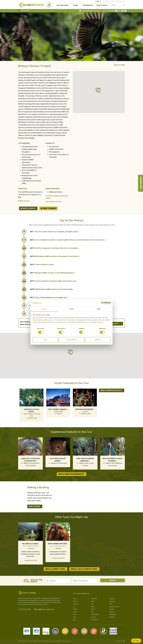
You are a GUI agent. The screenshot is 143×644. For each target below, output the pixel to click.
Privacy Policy (67, 640)
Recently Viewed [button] (24, 10)
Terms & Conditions (56, 640)
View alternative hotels (111, 390)
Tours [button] (76, 5)
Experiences (88, 5)
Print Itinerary (49, 208)
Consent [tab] (44, 309)
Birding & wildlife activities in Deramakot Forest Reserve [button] (55, 256)
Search (124, 5)
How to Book (102, 5)
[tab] (77, 232)
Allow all (98, 340)
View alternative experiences (71, 474)
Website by (120, 640)
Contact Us (122, 1)
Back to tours (120, 65)
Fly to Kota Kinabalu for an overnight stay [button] (49, 297)
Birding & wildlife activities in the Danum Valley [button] (52, 289)
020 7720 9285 (110, 11)
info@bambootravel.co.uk (91, 11)
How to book (34, 506)
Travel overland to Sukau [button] (42, 264)
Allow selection (71, 340)
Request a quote (28, 208)
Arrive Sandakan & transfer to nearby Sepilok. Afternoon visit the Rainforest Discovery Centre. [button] (68, 240)
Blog (114, 1)
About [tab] (99, 309)
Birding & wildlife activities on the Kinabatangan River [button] (53, 273)
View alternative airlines (53, 202)
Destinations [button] (62, 5)
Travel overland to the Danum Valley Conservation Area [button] (54, 281)
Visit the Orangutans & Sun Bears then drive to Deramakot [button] (55, 248)
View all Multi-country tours (84, 569)
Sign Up (113, 580)
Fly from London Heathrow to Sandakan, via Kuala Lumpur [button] (55, 232)
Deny (45, 340)
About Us (107, 1)
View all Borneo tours (55, 569)
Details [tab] (71, 309)
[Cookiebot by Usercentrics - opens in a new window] (103, 303)
